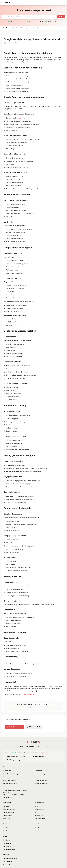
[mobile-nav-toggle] (64, 3)
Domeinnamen (39, 771)
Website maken (39, 828)
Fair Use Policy (7, 862)
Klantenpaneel (7, 846)
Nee (46, 704)
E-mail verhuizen (8, 831)
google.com (21, 118)
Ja (37, 704)
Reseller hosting (40, 819)
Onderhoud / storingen (10, 780)
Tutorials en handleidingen (11, 774)
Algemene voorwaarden (10, 783)
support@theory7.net (9, 849)
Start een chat (33, 727)
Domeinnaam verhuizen (42, 777)
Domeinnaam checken (41, 780)
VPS (36, 812)
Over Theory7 (7, 771)
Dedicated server (40, 809)
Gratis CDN (6, 819)
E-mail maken (7, 828)
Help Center (7, 28)
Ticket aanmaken (14, 727)
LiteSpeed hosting (8, 812)
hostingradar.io (43, 753)
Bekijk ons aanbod (28, 695)
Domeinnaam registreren (42, 774)
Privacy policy (7, 865)
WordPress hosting (9, 809)
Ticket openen (7, 843)
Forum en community (9, 777)
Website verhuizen (40, 831)
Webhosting (6, 806)
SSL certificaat (7, 816)
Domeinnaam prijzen (41, 783)
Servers (37, 806)
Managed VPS (39, 816)
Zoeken (61, 17)
